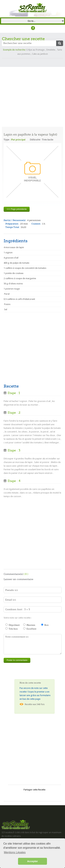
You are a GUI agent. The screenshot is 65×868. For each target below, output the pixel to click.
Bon (45, 625)
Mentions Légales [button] (15, 852)
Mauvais (29, 625)
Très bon (12, 629)
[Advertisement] (32, 91)
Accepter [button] (33, 861)
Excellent (30, 629)
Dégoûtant (12, 625)
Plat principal (18, 140)
